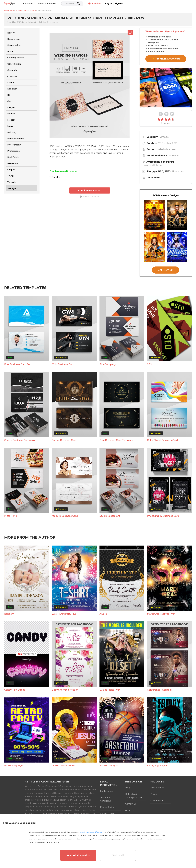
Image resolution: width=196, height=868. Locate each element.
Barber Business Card (64, 440)
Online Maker (157, 800)
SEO (150, 364)
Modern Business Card (65, 516)
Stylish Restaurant (110, 516)
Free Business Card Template (116, 440)
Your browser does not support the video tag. (166, 88)
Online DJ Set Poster (64, 766)
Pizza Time (11, 516)
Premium (162, 4)
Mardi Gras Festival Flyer (161, 614)
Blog (128, 788)
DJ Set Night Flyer (110, 690)
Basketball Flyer (109, 766)
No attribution (90, 196)
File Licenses (106, 791)
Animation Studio (57, 4)
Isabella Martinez (167, 149)
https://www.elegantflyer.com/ (92, 832)
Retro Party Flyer (14, 766)
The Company (108, 364)
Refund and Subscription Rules (134, 796)
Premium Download (90, 190)
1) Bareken (56, 177)
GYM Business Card (63, 364)
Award (103, 614)
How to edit (179, 171)
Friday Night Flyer (157, 766)
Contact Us (131, 804)
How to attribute (152, 165)
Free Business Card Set (17, 364)
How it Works (157, 788)
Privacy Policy (107, 807)
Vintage (164, 137)
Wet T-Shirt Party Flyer (65, 614)
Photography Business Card (163, 516)
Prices (153, 794)
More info (174, 156)
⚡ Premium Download (166, 59)
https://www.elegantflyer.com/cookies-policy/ (106, 839)
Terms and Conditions (105, 799)
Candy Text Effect (14, 690)
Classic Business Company (20, 440)
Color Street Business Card (162, 440)
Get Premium (166, 270)
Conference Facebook (160, 690)
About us (130, 810)
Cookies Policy (107, 814)
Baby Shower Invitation (65, 690)
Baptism (9, 614)
